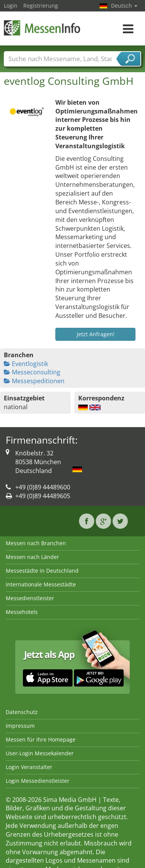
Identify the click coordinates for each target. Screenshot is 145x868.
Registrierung (41, 6)
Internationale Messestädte (41, 584)
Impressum (20, 726)
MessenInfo (42, 28)
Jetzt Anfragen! (96, 334)
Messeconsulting (32, 372)
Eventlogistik (26, 364)
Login (11, 6)
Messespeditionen (34, 381)
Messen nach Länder (32, 557)
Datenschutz (22, 712)
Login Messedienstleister (38, 781)
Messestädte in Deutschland (42, 571)
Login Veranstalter (29, 767)
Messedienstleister (30, 598)
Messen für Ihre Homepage (41, 739)
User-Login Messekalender (40, 753)
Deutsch (124, 6)
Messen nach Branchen (36, 543)
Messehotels (22, 612)
